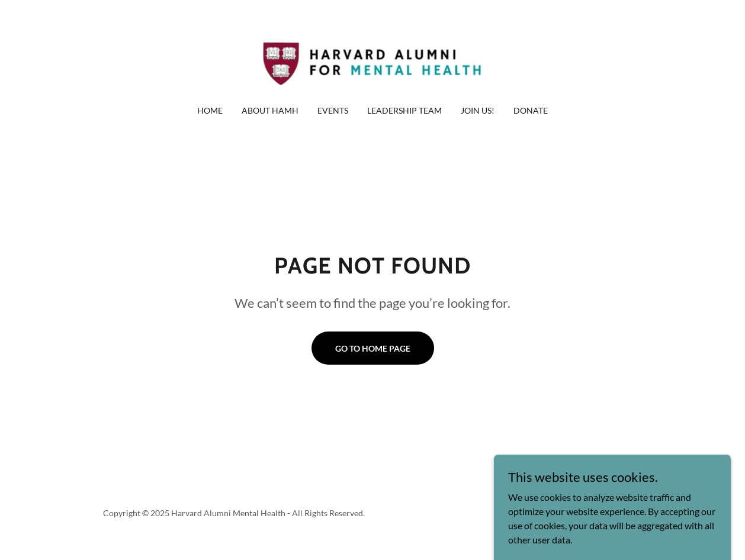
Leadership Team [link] (404, 110)
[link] (372, 60)
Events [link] (333, 110)
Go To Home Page (373, 348)
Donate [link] (531, 110)
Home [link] (210, 110)
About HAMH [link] (270, 110)
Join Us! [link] (478, 110)
